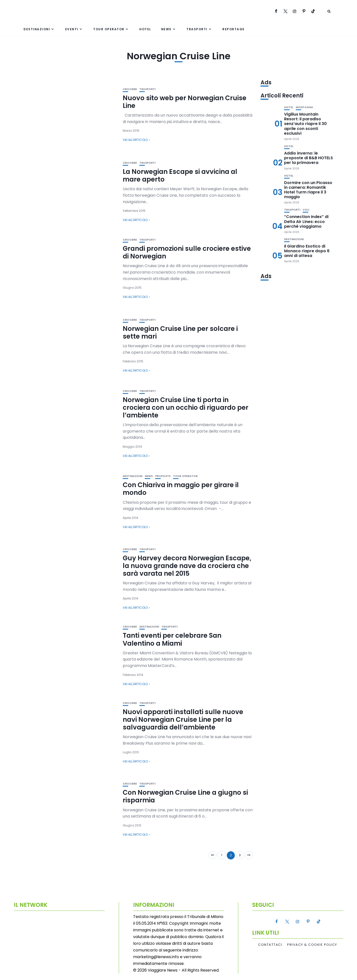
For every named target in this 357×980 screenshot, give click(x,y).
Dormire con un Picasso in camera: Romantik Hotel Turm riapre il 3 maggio (308, 190)
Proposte (163, 476)
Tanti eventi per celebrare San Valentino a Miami (172, 639)
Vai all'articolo (135, 140)
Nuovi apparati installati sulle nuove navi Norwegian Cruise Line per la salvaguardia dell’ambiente (183, 720)
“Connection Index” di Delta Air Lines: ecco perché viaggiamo (306, 221)
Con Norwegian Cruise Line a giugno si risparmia (185, 796)
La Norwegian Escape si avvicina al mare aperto (180, 175)
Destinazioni (37, 29)
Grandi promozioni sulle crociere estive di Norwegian (187, 252)
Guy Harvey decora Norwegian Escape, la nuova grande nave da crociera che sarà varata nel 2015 (187, 566)
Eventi (72, 29)
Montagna (304, 107)
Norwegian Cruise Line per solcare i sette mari (180, 332)
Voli (306, 210)
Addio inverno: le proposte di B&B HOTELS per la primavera (309, 158)
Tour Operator (109, 29)
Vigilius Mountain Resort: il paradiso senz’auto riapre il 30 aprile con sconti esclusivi (305, 124)
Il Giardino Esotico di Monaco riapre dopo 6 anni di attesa (307, 251)
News (166, 29)
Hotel (145, 29)
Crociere (130, 89)
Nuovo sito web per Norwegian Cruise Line (185, 102)
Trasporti (197, 29)
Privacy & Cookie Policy (312, 945)
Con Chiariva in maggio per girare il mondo (181, 489)
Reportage (234, 29)
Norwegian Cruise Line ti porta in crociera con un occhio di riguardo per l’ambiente (186, 408)
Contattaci (270, 945)
